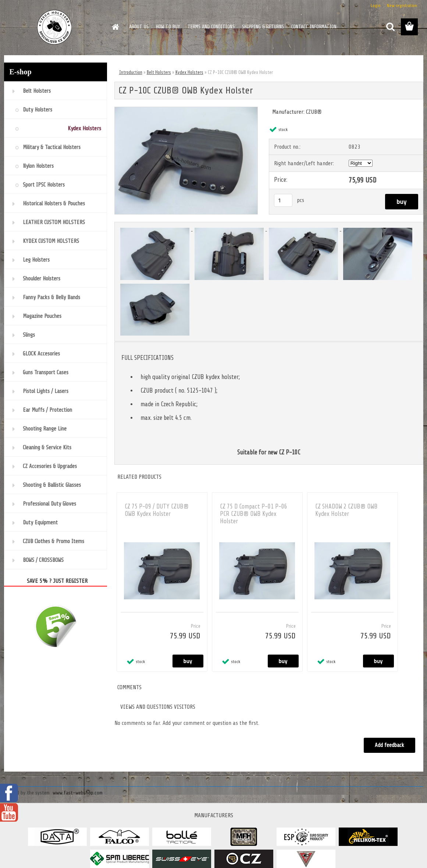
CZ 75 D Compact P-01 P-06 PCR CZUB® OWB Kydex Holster (254, 514)
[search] (390, 27)
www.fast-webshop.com (78, 793)
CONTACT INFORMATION (314, 27)
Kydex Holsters (189, 72)
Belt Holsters (159, 72)
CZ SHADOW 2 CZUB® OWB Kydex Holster (346, 510)
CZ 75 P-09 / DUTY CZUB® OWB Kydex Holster (157, 510)
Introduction (131, 72)
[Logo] (55, 27)
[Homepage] (115, 27)
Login (376, 6)
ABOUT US (139, 27)
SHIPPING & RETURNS (263, 27)
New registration (402, 6)
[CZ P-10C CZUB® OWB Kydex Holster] (186, 110)
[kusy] (283, 200)
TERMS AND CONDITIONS (211, 27)
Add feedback (389, 745)
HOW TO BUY (168, 27)
